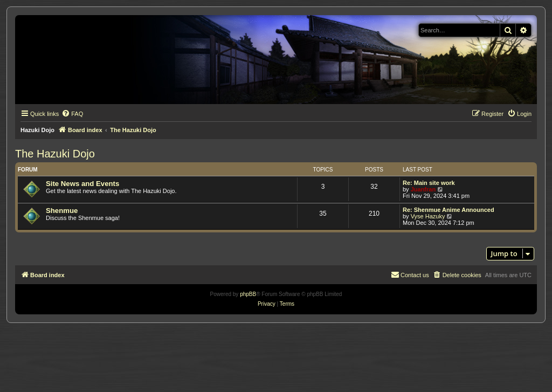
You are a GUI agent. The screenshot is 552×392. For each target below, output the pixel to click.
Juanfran (423, 189)
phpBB (248, 294)
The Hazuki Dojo (55, 154)
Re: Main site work (429, 183)
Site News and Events (82, 184)
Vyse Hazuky (428, 216)
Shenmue (62, 211)
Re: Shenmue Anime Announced (448, 210)
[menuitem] (72, 114)
